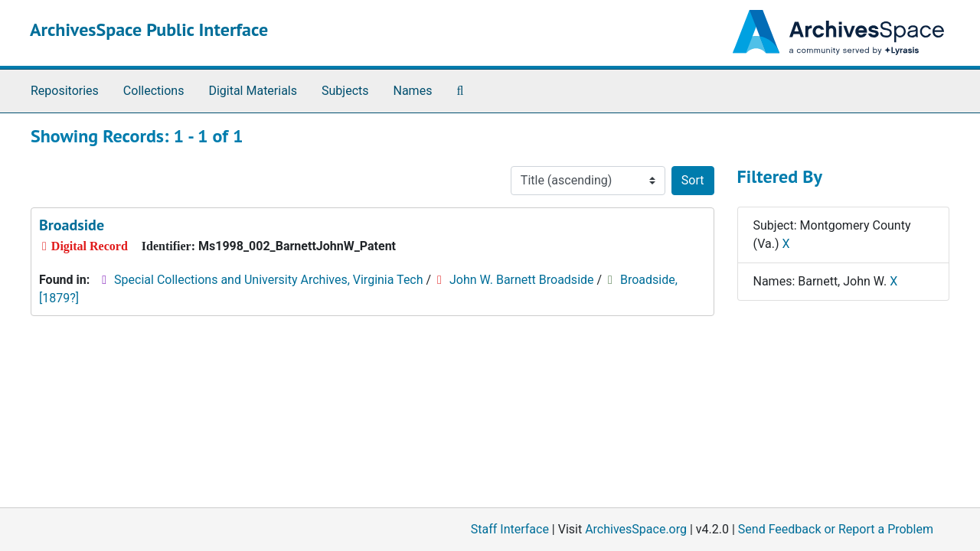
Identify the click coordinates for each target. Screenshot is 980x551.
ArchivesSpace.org (636, 529)
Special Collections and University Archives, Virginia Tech (268, 280)
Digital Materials (253, 91)
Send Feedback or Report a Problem (836, 529)
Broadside (72, 225)
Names (413, 91)
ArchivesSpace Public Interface (149, 29)
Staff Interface (510, 529)
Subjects (345, 91)
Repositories (65, 91)
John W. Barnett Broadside (522, 280)
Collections (154, 91)
